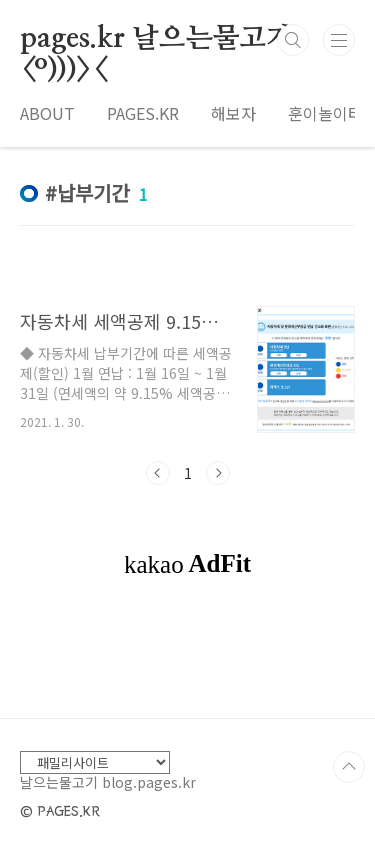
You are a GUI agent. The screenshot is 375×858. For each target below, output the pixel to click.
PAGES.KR (143, 113)
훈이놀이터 (325, 113)
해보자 (233, 113)
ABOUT (47, 113)
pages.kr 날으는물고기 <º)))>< (156, 40)
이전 (158, 473)
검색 (293, 40)
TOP (349, 767)
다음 (218, 473)
